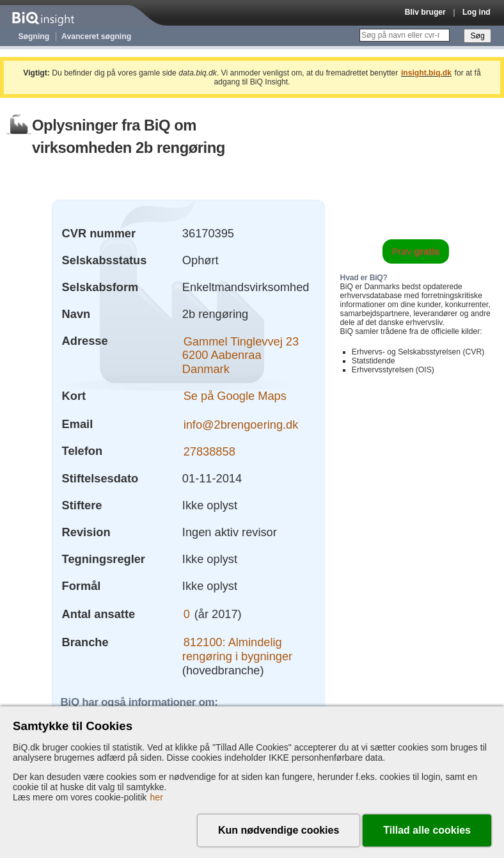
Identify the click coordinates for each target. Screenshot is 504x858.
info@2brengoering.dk (241, 424)
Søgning (34, 36)
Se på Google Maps (235, 396)
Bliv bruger (425, 12)
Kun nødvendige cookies (279, 830)
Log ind (476, 12)
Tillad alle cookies (427, 830)
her (157, 797)
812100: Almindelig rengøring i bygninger (237, 649)
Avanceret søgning (96, 36)
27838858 (209, 451)
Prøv (416, 251)
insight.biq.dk (426, 73)
